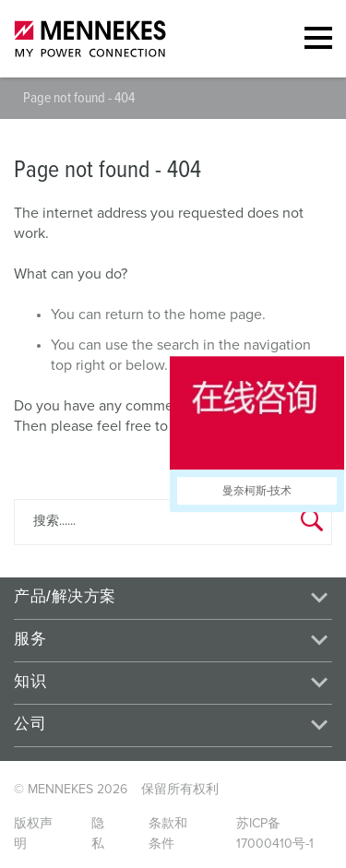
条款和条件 (168, 834)
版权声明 (33, 834)
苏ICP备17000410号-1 (275, 834)
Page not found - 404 (79, 98)
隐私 (98, 834)
